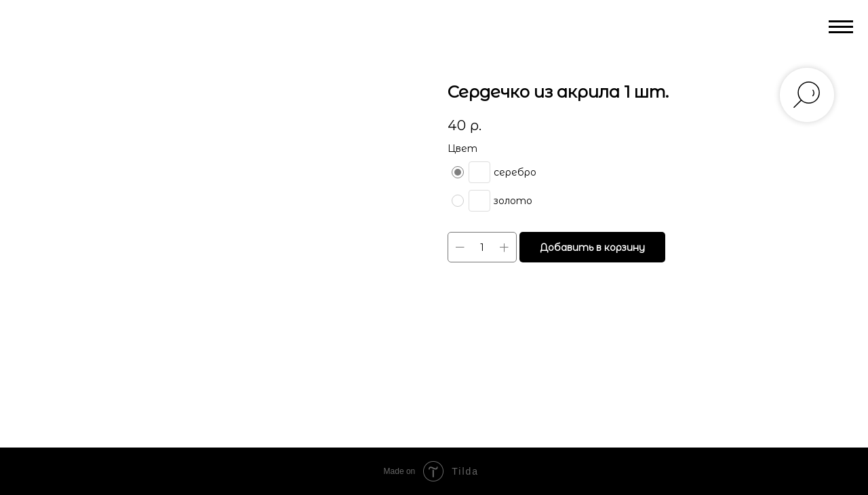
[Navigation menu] (841, 27)
